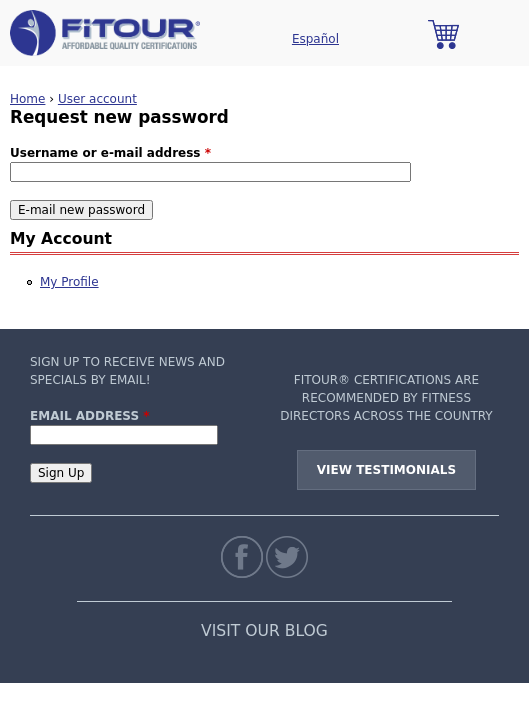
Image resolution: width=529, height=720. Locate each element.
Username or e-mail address (110, 153)
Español (315, 39)
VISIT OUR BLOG (264, 631)
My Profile (69, 282)
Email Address (90, 416)
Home (27, 99)
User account (97, 99)
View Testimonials (386, 470)
